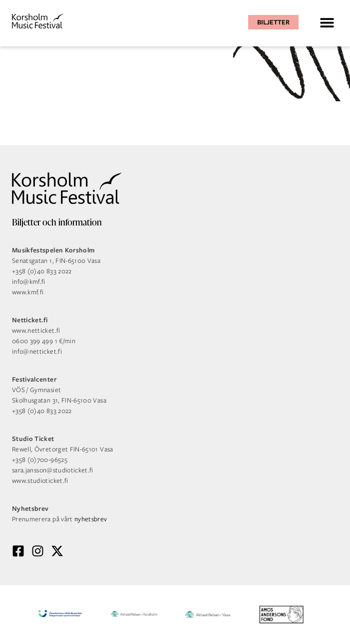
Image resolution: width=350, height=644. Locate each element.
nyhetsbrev (91, 519)
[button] (327, 22)
